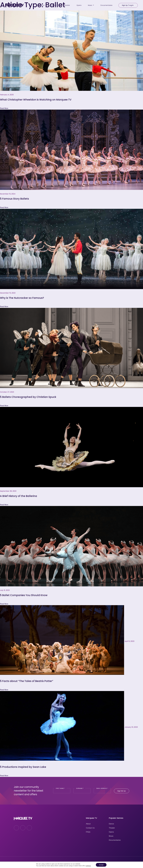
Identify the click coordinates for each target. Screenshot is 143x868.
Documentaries (115, 840)
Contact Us (90, 828)
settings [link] (88, 866)
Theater (112, 828)
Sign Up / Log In (128, 5)
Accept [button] (101, 865)
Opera (111, 832)
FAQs (88, 832)
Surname (80, 788)
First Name (60, 788)
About (88, 824)
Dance (111, 824)
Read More (4, 108)
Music (111, 836)
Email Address (102, 788)
